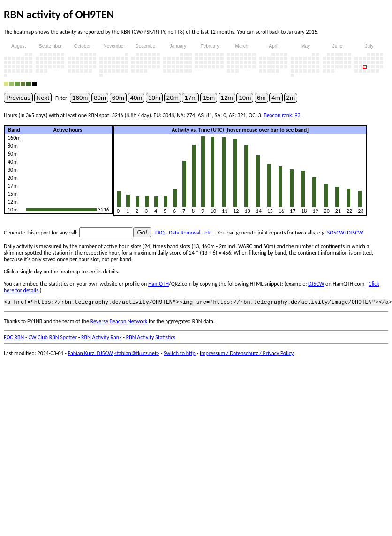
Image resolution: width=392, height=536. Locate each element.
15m (209, 98)
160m (80, 98)
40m (136, 98)
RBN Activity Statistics (151, 339)
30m (154, 98)
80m (100, 98)
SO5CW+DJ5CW (345, 233)
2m (291, 98)
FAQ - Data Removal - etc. (184, 233)
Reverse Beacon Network (119, 323)
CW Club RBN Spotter (53, 339)
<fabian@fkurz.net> (137, 355)
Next (43, 98)
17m (190, 98)
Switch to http (180, 355)
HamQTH (158, 284)
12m (227, 98)
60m (118, 98)
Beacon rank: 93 (282, 115)
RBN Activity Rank (102, 339)
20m (173, 98)
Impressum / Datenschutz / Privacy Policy (247, 355)
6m (261, 98)
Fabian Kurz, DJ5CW (90, 355)
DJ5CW (316, 284)
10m (245, 98)
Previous (18, 98)
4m (276, 98)
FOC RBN (14, 339)
